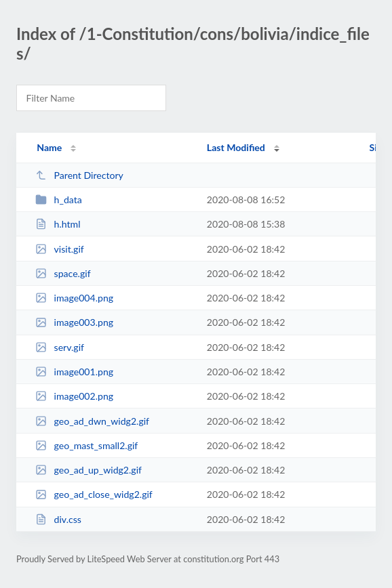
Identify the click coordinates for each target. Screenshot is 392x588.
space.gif (63, 273)
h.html (58, 224)
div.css (58, 519)
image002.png (74, 396)
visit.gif (60, 249)
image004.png (74, 298)
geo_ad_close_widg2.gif (94, 494)
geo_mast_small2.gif (86, 445)
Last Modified (236, 147)
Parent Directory (79, 175)
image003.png (74, 322)
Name (49, 147)
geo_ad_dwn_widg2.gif (92, 421)
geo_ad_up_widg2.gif (89, 470)
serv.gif (60, 347)
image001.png (74, 372)
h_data (59, 199)
